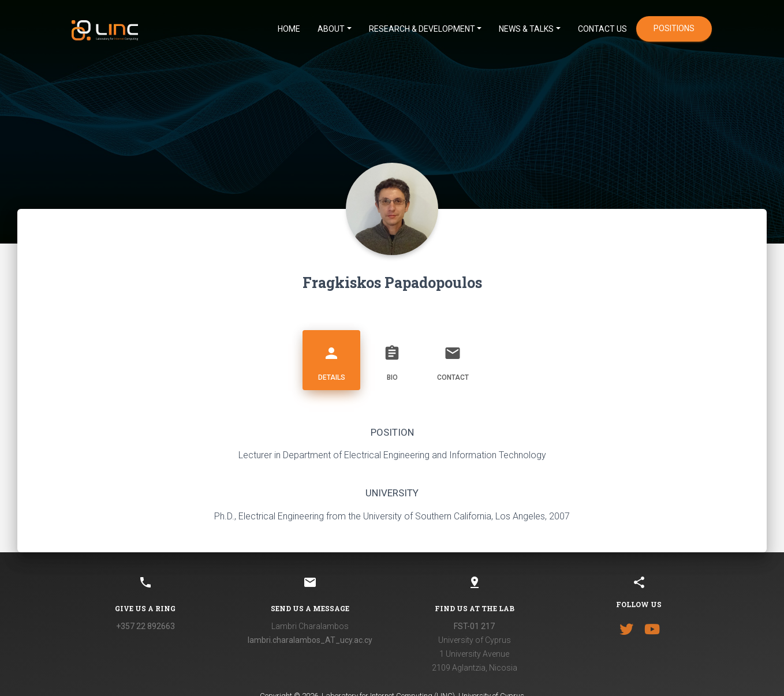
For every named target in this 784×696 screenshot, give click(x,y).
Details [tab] (331, 359)
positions (674, 28)
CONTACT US (602, 29)
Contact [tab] (453, 359)
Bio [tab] (392, 359)
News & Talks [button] (526, 29)
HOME (289, 29)
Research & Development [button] (422, 29)
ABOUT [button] (331, 29)
